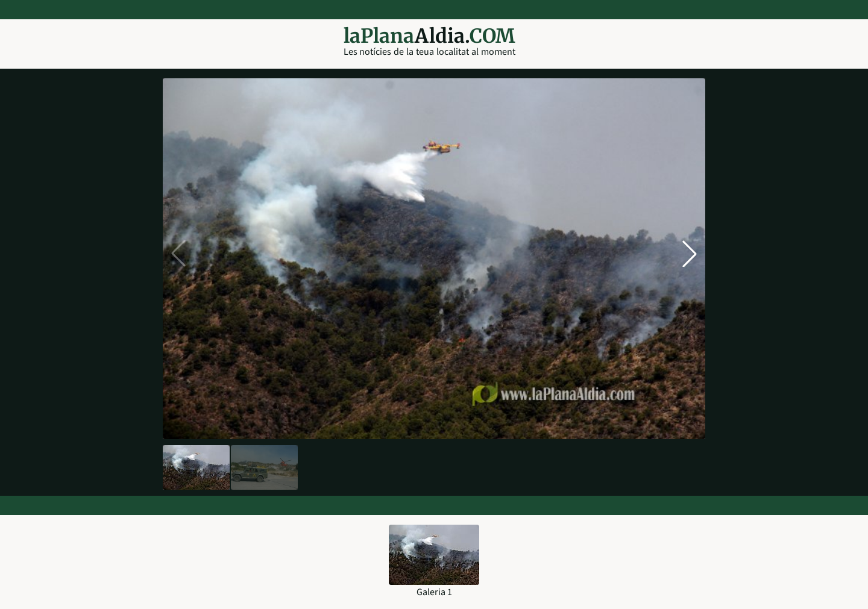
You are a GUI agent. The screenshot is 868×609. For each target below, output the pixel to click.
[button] (690, 254)
